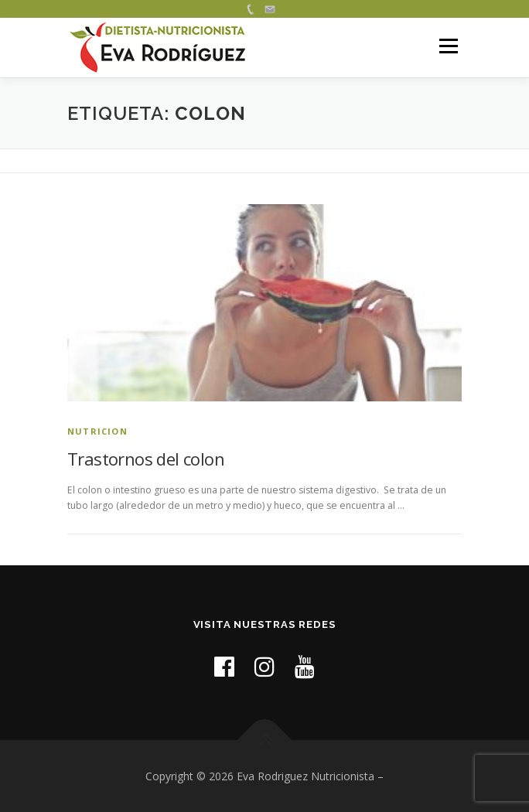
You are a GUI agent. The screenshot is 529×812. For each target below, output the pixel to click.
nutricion (97, 431)
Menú (447, 47)
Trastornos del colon (146, 459)
